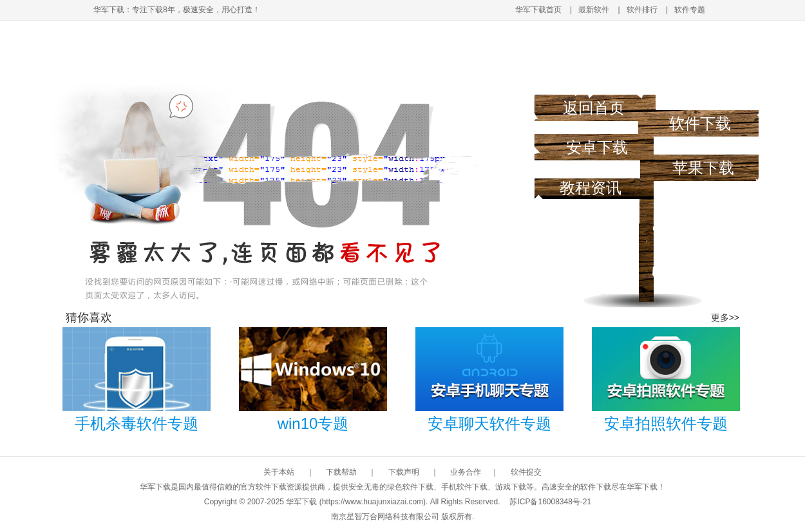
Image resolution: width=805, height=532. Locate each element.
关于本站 (279, 472)
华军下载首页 (538, 10)
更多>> (725, 318)
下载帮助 (341, 472)
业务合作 (466, 472)
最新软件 (594, 10)
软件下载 (700, 123)
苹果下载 (703, 168)
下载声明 (404, 472)
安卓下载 (597, 147)
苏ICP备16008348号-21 (550, 502)
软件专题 (690, 10)
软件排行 (642, 10)
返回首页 (594, 108)
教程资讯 (591, 188)
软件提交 (526, 472)
